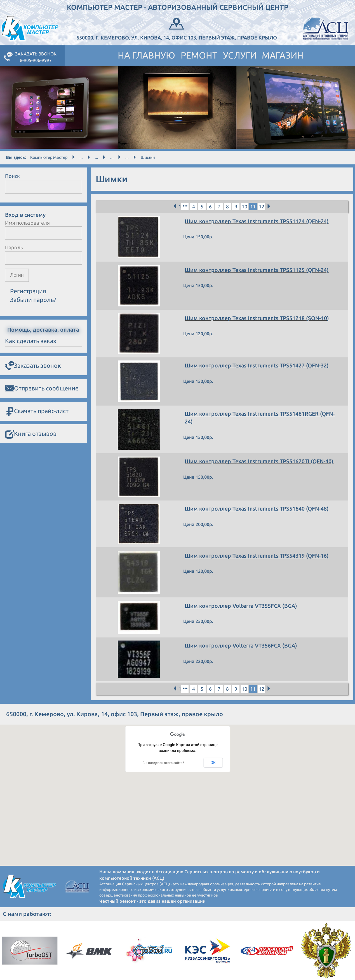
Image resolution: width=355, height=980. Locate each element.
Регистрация (28, 291)
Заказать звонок (33, 366)
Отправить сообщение (42, 388)
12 (262, 206)
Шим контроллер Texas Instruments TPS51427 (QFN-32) (258, 366)
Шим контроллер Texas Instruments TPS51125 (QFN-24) (258, 270)
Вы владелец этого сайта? (163, 763)
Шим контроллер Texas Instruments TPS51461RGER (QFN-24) (261, 418)
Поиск (12, 176)
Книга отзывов (31, 434)
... (81, 157)
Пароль (14, 247)
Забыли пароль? (33, 300)
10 (245, 206)
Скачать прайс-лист (37, 411)
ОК (213, 763)
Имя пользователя (27, 223)
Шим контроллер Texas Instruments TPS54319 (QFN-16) (258, 556)
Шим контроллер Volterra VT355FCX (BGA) (242, 606)
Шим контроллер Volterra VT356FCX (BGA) (242, 646)
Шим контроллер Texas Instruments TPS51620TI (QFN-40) (260, 462)
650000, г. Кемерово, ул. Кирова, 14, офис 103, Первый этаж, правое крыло (177, 28)
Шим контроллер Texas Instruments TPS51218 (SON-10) (258, 318)
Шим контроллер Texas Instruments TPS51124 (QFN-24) (258, 221)
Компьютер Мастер (49, 157)
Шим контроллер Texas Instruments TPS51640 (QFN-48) (258, 509)
